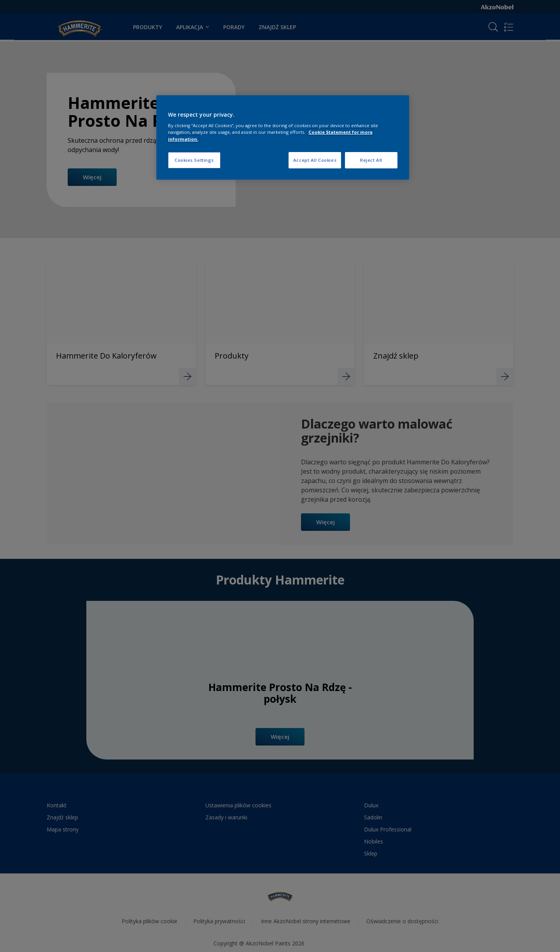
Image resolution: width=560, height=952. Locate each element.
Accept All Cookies (315, 160)
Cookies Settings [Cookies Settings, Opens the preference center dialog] (194, 160)
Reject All (371, 160)
